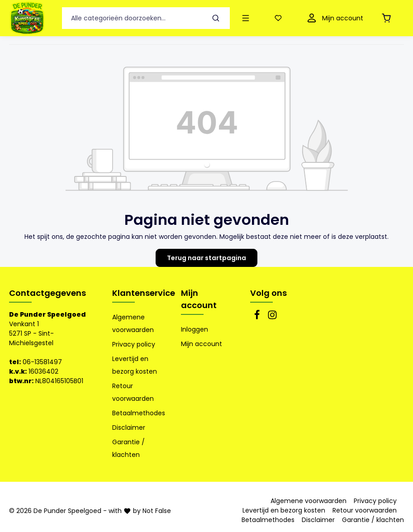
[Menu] (247, 18)
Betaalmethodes (139, 413)
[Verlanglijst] (280, 18)
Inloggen (195, 329)
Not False (157, 511)
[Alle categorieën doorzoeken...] (132, 18)
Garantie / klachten (128, 448)
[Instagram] (272, 318)
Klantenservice (144, 293)
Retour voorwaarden (133, 392)
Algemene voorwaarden (133, 323)
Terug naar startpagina (206, 258)
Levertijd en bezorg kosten (135, 365)
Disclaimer (129, 427)
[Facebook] (258, 318)
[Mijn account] (334, 18)
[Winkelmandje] (388, 18)
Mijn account (199, 299)
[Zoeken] (216, 18)
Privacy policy (134, 344)
